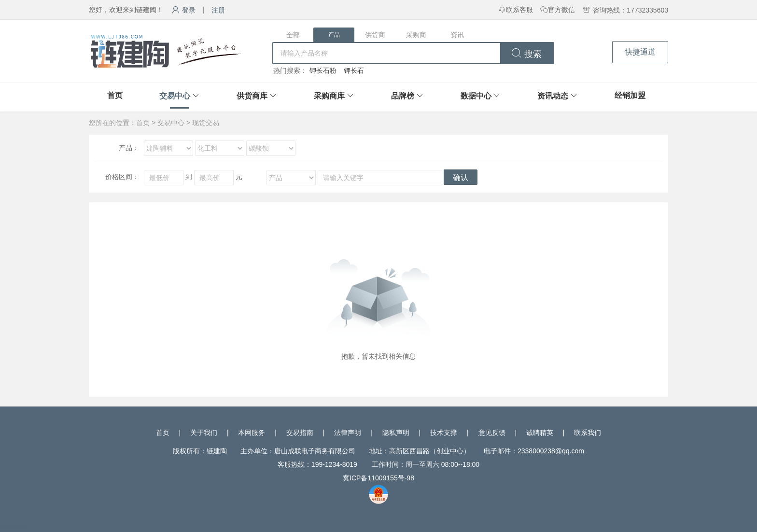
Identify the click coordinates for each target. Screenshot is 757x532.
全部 (293, 35)
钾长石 (354, 70)
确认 (461, 177)
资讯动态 (553, 96)
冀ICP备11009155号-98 (378, 478)
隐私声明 (396, 433)
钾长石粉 (323, 70)
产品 (334, 35)
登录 (184, 10)
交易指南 (300, 433)
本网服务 (252, 433)
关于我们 (204, 433)
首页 (115, 95)
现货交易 (206, 123)
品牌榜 (403, 96)
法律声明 (348, 433)
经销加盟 (630, 95)
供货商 (375, 35)
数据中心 (476, 96)
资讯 (457, 35)
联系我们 (588, 433)
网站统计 (14, 527)
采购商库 (329, 96)
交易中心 (175, 96)
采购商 (416, 35)
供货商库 (252, 96)
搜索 (526, 54)
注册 (218, 10)
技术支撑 (444, 433)
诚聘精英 (540, 433)
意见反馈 (492, 433)
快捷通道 (640, 52)
